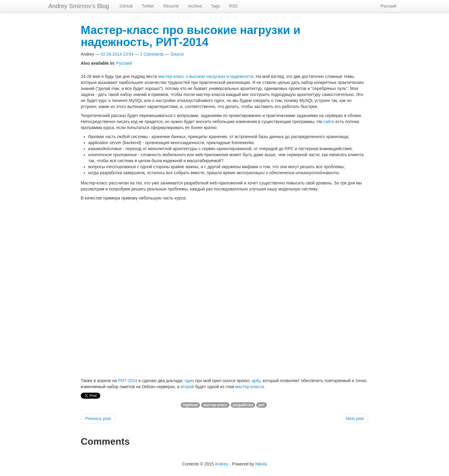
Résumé (171, 6)
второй (187, 387)
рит (262, 405)
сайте (329, 122)
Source (177, 54)
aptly (256, 381)
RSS (233, 6)
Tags (216, 6)
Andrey (221, 464)
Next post (355, 419)
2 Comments (152, 54)
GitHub (126, 6)
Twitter (148, 6)
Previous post (98, 419)
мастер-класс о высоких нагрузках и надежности (206, 76)
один (189, 381)
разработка (243, 405)
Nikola (261, 464)
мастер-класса (249, 387)
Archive (195, 6)
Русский (388, 6)
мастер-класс (215, 405)
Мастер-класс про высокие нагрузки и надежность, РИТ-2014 (191, 36)
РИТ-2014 (128, 381)
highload (190, 405)
